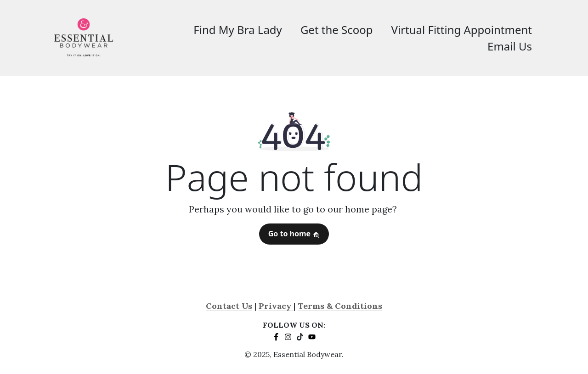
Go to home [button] (294, 234)
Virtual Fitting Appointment (462, 30)
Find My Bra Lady (238, 30)
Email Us (510, 46)
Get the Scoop (337, 30)
